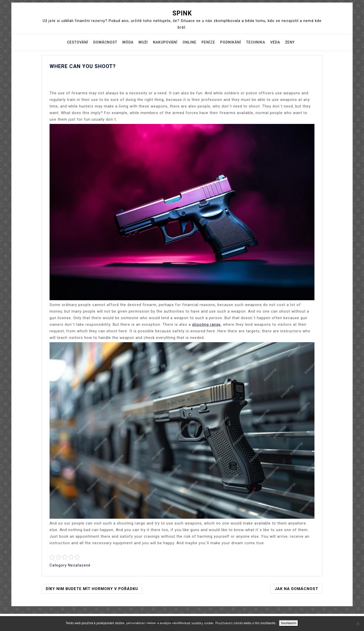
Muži (143, 42)
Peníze (208, 42)
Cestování (78, 42)
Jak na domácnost (296, 589)
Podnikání (231, 42)
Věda (275, 42)
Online (189, 42)
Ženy (290, 42)
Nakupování (165, 42)
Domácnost (105, 42)
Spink (182, 13)
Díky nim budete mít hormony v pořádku (92, 589)
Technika (256, 42)
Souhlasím (289, 623)
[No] (358, 624)
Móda (128, 42)
